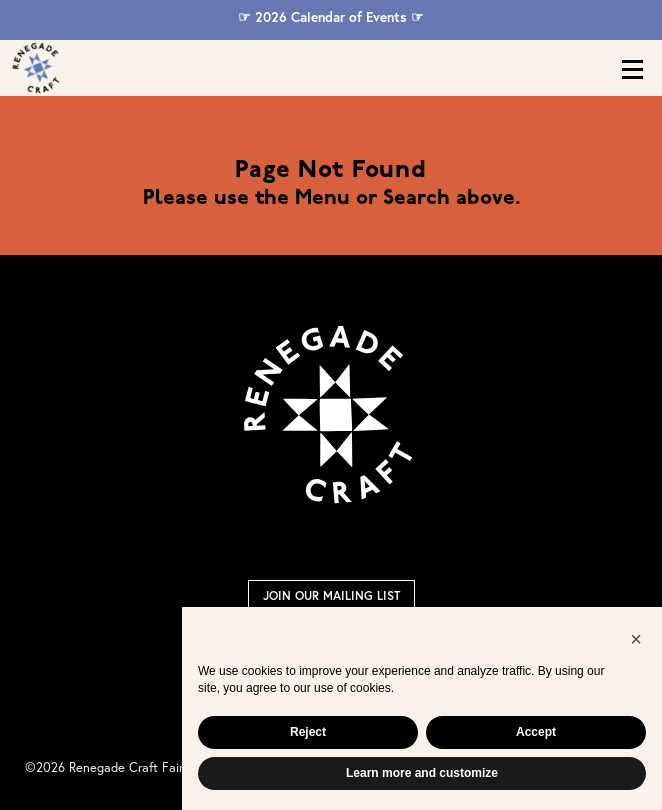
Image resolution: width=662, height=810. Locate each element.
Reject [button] (308, 732)
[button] (636, 639)
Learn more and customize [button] (422, 773)
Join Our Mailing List (331, 595)
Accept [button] (536, 732)
